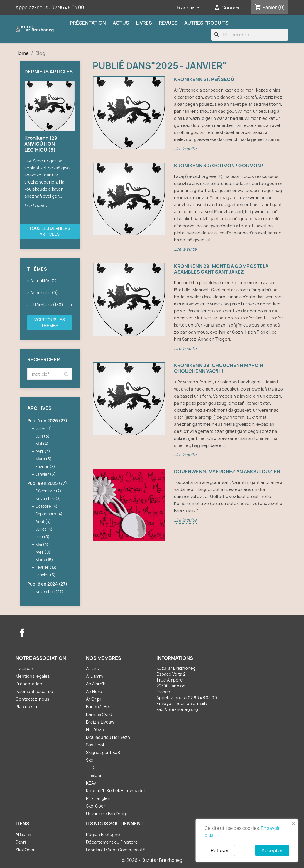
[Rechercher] (250, 35)
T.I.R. (91, 768)
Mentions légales (33, 676)
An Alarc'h (96, 684)
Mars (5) (44, 459)
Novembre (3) (48, 499)
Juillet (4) (44, 529)
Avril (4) (43, 451)
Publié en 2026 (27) (47, 421)
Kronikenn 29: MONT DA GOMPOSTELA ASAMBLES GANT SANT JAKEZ (221, 269)
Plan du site (27, 707)
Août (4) (43, 522)
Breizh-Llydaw (100, 722)
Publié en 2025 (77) (47, 483)
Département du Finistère (112, 842)
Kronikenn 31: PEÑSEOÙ (204, 79)
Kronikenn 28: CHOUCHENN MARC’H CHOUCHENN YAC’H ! (219, 368)
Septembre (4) (49, 514)
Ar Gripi (93, 699)
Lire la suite (36, 205)
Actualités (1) (43, 281)
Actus (121, 23)
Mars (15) (44, 560)
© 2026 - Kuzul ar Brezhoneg (152, 860)
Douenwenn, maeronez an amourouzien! (228, 472)
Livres (144, 23)
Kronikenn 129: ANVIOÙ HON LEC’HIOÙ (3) (42, 144)
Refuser (220, 850)
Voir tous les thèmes (50, 323)
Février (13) (46, 567)
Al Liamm (94, 676)
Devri (21, 842)
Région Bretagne (103, 834)
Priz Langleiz (98, 798)
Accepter (272, 850)
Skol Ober (96, 806)
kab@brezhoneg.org (177, 709)
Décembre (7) (48, 491)
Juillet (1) (44, 428)
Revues (168, 23)
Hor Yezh (95, 730)
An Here (94, 691)
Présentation (88, 23)
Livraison (24, 668)
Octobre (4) (47, 506)
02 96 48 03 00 (68, 7)
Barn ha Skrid (99, 714)
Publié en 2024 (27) (47, 584)
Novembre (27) (49, 592)
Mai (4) (42, 444)
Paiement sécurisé (34, 691)
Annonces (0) (44, 293)
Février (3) (45, 467)
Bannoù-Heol (99, 707)
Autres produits (206, 23)
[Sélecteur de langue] (189, 8)
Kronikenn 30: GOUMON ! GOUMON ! (219, 166)
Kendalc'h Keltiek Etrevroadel (115, 791)
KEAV (91, 783)
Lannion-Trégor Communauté (116, 850)
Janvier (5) (46, 474)
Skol (90, 760)
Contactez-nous (32, 699)
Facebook (22, 633)
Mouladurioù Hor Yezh (108, 737)
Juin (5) (43, 436)
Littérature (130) (47, 305)
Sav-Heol (95, 745)
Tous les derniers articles (50, 231)
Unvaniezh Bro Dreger (108, 814)
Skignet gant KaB (103, 752)
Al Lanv (93, 668)
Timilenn (94, 775)
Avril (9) (43, 552)
